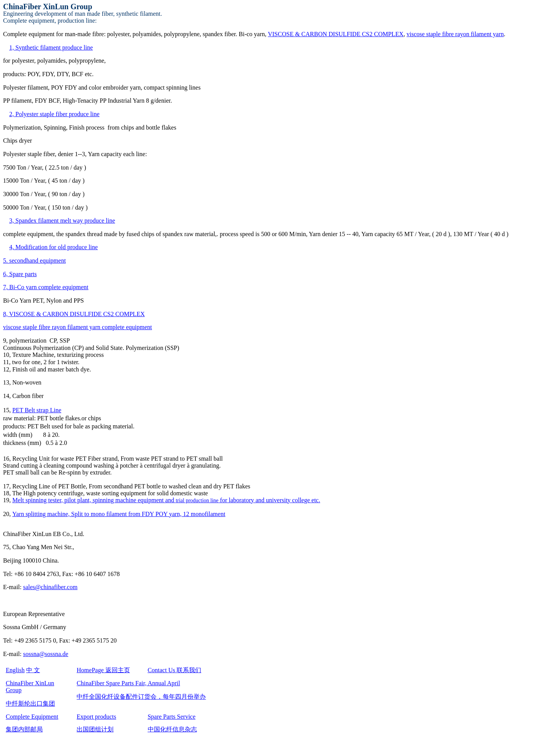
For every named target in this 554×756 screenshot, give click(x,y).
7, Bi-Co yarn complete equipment (46, 287)
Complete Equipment (32, 717)
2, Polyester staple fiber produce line (54, 114)
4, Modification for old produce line (53, 247)
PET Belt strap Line (37, 410)
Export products (96, 717)
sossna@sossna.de (46, 654)
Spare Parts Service (172, 717)
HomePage (103, 670)
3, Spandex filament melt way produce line (62, 221)
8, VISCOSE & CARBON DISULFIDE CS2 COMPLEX (74, 314)
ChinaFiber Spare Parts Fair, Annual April (128, 683)
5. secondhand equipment (34, 261)
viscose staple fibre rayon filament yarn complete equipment (78, 327)
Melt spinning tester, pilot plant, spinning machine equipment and (166, 500)
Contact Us (175, 670)
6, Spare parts (20, 274)
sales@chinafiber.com (50, 587)
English (15, 670)
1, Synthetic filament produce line (51, 47)
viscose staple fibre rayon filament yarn (455, 34)
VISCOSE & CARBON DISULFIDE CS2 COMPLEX (336, 34)
